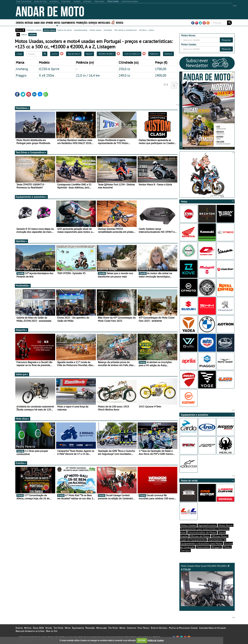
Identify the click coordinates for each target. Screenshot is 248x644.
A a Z (55, 54)
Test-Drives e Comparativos (31, 152)
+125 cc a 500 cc (132, 54)
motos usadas (49, 30)
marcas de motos (65, 30)
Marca (89, 54)
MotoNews (22, 108)
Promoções (82, 23)
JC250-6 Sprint (49, 69)
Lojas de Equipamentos (194, 540)
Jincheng (22, 69)
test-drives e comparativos (125, 30)
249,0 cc (124, 75)
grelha (24, 34)
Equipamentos (68, 23)
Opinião (49, 23)
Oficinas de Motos (200, 536)
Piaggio (21, 75)
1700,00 (161, 69)
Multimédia (23, 286)
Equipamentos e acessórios (31, 197)
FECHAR (142, 640)
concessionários (81, 30)
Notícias (29, 23)
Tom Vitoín (58, 628)
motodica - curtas (146, 30)
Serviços (93, 23)
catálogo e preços (34, 30)
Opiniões (21, 241)
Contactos (132, 628)
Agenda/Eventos (207, 525)
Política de (155, 640)
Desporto (22, 330)
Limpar (19, 54)
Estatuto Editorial (159, 628)
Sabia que (22, 374)
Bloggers (216, 547)
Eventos (20, 23)
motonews (108, 30)
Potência (154, 54)
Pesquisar (226, 40)
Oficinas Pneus (220, 536)
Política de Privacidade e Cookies (183, 628)
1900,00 (161, 75)
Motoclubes (104, 23)
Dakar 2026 (39, 23)
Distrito (168, 54)
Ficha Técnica (143, 628)
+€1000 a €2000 (106, 54)
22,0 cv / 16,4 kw (88, 75)
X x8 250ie (46, 75)
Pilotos (227, 547)
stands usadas (95, 30)
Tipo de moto (74, 54)
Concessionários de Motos (202, 533)
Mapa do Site (52, 631)
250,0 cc (124, 69)
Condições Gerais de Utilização (212, 628)
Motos (57, 23)
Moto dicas (23, 419)
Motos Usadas (189, 525)
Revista (120, 23)
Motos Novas (226, 525)
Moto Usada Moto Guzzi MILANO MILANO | (207, 585)
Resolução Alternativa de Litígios (30, 631)
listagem (33, 34)
